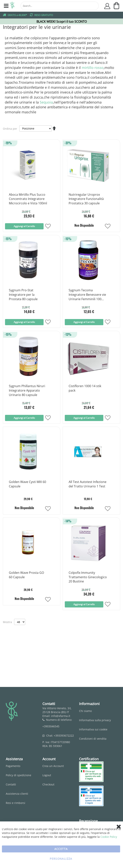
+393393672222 (64, 736)
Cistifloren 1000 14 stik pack (85, 388)
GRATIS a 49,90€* (17, 15)
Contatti (11, 784)
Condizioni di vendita (93, 739)
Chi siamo (85, 711)
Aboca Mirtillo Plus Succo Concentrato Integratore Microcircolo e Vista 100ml (28, 199)
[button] (48, 227)
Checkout (48, 784)
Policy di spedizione (19, 775)
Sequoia (46, 102)
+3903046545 (51, 726)
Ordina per (10, 128)
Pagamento (13, 766)
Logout (47, 775)
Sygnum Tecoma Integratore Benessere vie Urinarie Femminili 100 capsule (87, 295)
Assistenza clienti (17, 794)
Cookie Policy (109, 837)
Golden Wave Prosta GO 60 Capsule (26, 575)
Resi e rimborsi (16, 803)
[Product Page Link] (28, 187)
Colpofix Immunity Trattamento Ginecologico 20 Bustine (88, 577)
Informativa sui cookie (93, 729)
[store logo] (12, 6)
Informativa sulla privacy (95, 720)
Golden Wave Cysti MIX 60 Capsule (27, 484)
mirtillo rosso (93, 68)
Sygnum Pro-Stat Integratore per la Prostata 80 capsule (23, 295)
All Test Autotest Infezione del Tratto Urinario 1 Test (88, 484)
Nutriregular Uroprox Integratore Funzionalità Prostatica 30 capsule (86, 199)
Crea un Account (53, 766)
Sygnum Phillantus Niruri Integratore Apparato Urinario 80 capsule (27, 390)
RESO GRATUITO (44, 15)
